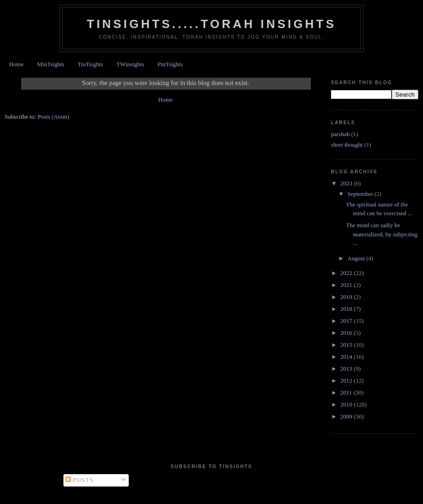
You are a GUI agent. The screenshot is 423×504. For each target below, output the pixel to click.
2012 (347, 381)
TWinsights (130, 64)
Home (17, 64)
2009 (347, 416)
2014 (347, 357)
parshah (340, 134)
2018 (347, 309)
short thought (347, 145)
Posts (80, 480)
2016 (347, 333)
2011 (347, 392)
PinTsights (170, 64)
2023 (347, 183)
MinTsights (51, 64)
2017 (347, 321)
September (361, 194)
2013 (347, 369)
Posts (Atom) (54, 117)
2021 (347, 285)
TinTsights (90, 64)
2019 (347, 297)
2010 (347, 404)
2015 (347, 345)
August (357, 258)
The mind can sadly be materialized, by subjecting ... (381, 234)
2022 (347, 273)
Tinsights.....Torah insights (211, 24)
